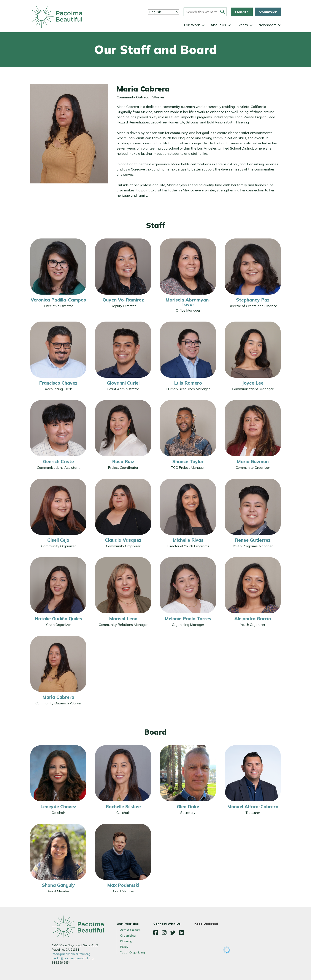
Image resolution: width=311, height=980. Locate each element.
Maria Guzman (253, 461)
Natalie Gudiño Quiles (58, 619)
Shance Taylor (188, 461)
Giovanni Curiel (123, 383)
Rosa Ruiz (123, 461)
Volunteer (268, 12)
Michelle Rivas (188, 540)
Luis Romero (188, 383)
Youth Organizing (132, 952)
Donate (242, 12)
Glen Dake (188, 806)
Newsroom (267, 25)
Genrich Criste (58, 461)
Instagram (164, 933)
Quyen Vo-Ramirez (123, 300)
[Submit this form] (222, 12)
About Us (218, 25)
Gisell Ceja (58, 540)
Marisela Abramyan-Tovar (188, 302)
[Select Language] (164, 12)
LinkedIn (181, 933)
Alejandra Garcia (253, 619)
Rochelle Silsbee (123, 806)
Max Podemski (123, 885)
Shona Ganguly (58, 885)
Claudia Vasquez (123, 540)
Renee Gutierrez (253, 540)
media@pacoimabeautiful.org (73, 958)
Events (242, 25)
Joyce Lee (253, 383)
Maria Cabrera (58, 697)
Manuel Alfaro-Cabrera (253, 806)
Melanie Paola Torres (188, 619)
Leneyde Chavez (58, 806)
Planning (126, 941)
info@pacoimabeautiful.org (71, 954)
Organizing (128, 936)
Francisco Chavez (58, 383)
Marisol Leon (123, 619)
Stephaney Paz (253, 300)
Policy (124, 947)
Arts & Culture (130, 930)
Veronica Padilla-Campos (58, 300)
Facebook (155, 933)
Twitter (173, 933)
